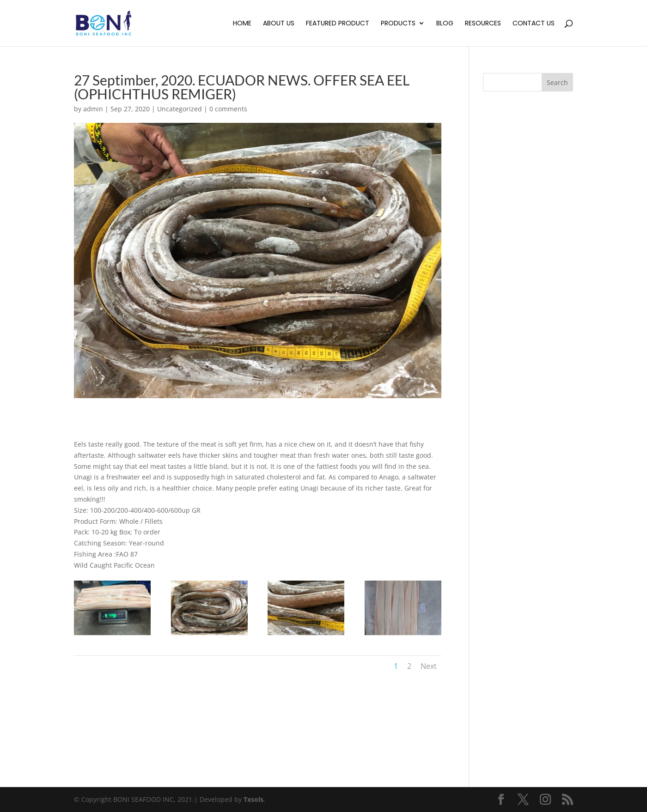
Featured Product (338, 24)
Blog (445, 24)
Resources (483, 24)
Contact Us (534, 24)
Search (557, 82)
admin (93, 109)
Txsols (253, 799)
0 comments (228, 109)
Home (242, 24)
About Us (279, 24)
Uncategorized (180, 109)
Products (398, 24)
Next (429, 666)
